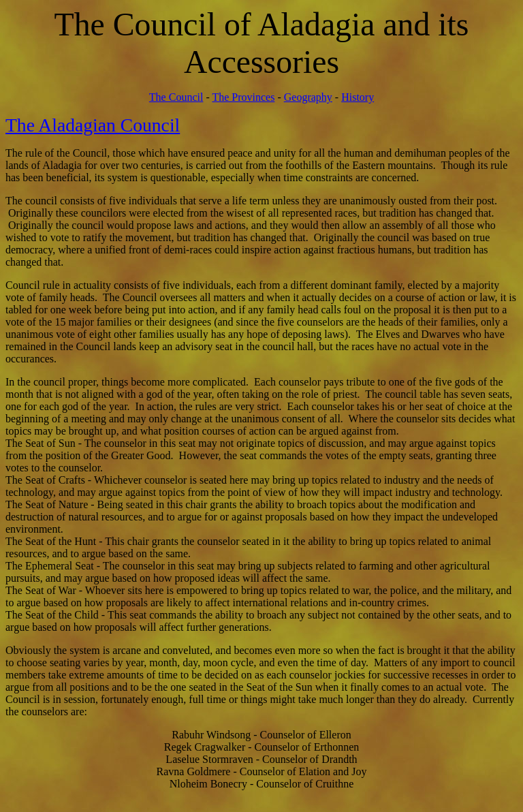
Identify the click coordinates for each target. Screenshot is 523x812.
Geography (308, 97)
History (358, 97)
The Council (176, 97)
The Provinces (243, 97)
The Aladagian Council (93, 125)
